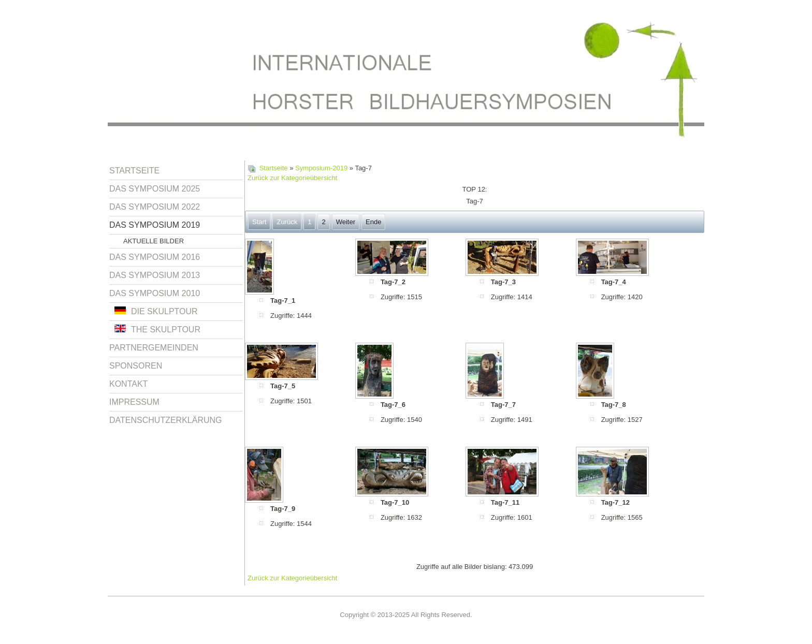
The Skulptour (157, 329)
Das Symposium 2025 (155, 189)
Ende (373, 222)
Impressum (134, 402)
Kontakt (128, 384)
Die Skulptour (156, 311)
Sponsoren (136, 366)
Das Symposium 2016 (155, 257)
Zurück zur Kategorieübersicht (292, 178)
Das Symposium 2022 (155, 207)
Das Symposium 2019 (155, 225)
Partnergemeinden (154, 348)
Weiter (346, 222)
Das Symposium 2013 (155, 275)
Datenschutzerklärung (166, 420)
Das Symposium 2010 (155, 293)
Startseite (134, 171)
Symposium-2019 (321, 168)
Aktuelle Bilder (154, 241)
